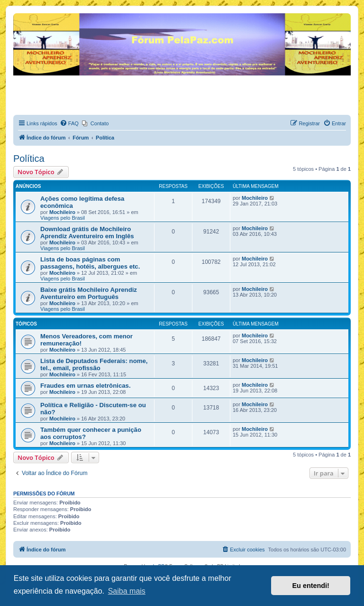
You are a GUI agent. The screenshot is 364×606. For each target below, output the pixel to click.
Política (29, 158)
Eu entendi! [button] (311, 586)
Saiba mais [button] (127, 591)
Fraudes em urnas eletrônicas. (86, 386)
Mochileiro (62, 212)
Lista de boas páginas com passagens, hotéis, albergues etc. (90, 263)
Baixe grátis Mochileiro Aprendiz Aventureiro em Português (89, 293)
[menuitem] (69, 123)
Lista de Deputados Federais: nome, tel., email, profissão (94, 364)
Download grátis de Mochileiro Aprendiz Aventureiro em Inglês (87, 233)
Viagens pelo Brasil (63, 218)
